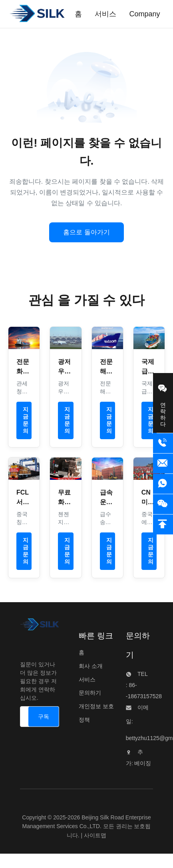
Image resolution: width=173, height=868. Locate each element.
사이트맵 (95, 835)
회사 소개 (91, 666)
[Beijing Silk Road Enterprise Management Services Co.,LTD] (40, 626)
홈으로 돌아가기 (86, 232)
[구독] (44, 717)
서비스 (87, 679)
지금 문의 (26, 420)
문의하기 (90, 693)
